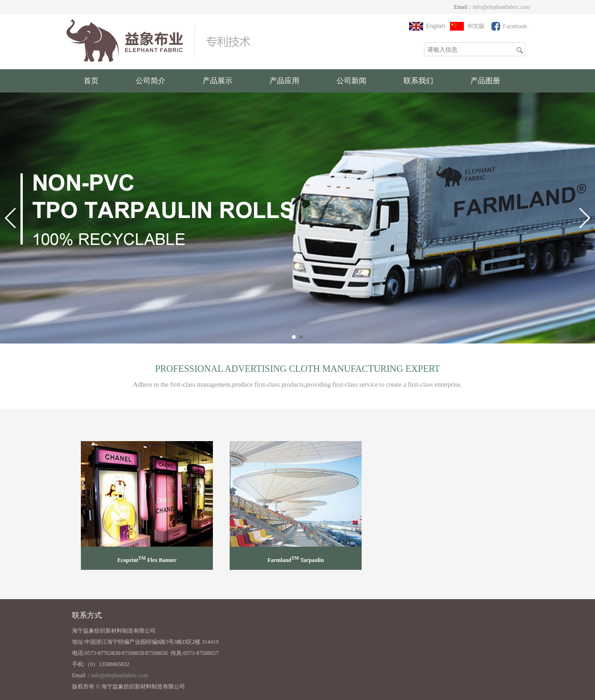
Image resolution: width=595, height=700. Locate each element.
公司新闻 (351, 81)
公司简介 (151, 81)
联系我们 (418, 81)
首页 (91, 81)
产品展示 (218, 81)
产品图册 (485, 81)
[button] (294, 337)
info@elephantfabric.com (501, 7)
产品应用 (284, 81)
